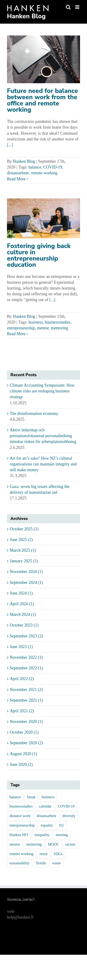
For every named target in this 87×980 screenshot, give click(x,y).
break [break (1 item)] (31, 797)
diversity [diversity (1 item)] (69, 816)
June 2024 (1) (21, 593)
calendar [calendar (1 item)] (45, 806)
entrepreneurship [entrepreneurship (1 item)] (22, 825)
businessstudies (58, 322)
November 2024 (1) (26, 572)
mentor (43, 328)
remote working (44, 173)
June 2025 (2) (21, 540)
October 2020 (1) (24, 732)
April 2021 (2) (22, 711)
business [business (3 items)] (48, 797)
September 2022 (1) (26, 668)
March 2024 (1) (23, 614)
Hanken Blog (24, 161)
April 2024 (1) (22, 604)
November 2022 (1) (26, 657)
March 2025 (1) (23, 550)
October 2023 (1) (24, 625)
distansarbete (18, 173)
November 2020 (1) (26, 722)
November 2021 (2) (26, 690)
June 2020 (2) (21, 764)
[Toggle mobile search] (68, 7)
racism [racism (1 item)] (70, 844)
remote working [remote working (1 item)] (21, 854)
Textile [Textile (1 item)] (41, 863)
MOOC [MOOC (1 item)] (53, 844)
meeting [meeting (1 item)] (62, 835)
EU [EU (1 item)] (62, 825)
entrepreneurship (21, 328)
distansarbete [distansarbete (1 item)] (47, 816)
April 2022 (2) (22, 679)
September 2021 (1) (26, 700)
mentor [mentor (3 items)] (15, 844)
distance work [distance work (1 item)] (20, 816)
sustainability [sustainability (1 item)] (19, 863)
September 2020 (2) (26, 743)
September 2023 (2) (26, 636)
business (36, 322)
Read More (16, 179)
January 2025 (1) (24, 561)
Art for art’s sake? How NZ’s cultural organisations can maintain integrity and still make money (43, 464)
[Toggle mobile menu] (78, 7)
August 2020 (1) (23, 754)
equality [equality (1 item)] (47, 825)
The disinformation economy (34, 414)
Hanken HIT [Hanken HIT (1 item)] (19, 835)
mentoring (59, 328)
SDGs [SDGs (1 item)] (58, 854)
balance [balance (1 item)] (15, 797)
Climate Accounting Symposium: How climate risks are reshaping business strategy (42, 391)
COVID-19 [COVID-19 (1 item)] (66, 806)
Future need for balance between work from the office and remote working (42, 100)
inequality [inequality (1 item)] (42, 835)
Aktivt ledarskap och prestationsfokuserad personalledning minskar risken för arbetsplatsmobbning (43, 436)
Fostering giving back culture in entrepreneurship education (39, 255)
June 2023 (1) (21, 647)
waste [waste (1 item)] (56, 863)
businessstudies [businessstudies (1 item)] (21, 806)
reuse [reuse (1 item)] (43, 854)
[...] (10, 145)
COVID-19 (53, 167)
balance (35, 167)
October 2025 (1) (24, 529)
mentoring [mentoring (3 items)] (34, 844)
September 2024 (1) (26, 582)
